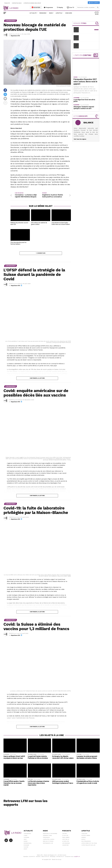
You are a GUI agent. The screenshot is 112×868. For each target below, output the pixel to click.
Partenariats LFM (48, 844)
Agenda (84, 838)
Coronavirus (27, 834)
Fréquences (46, 838)
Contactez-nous (17, 3)
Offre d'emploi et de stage (89, 844)
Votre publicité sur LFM (88, 846)
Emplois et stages (48, 842)
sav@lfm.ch (77, 857)
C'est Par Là (66, 840)
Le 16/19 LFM (65, 842)
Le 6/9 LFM (65, 836)
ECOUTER (36, 7)
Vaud (25, 840)
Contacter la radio (49, 840)
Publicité (7, 3)
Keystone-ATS (15, 36)
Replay (60, 7)
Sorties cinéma (86, 836)
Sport (25, 850)
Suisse (26, 842)
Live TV (71, 7)
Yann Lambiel (66, 838)
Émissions (43, 13)
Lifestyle (59, 13)
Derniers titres (47, 836)
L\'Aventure (65, 846)
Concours (69, 13)
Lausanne (26, 838)
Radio (51, 13)
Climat (26, 836)
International (28, 844)
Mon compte (94, 3)
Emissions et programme (50, 834)
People (83, 840)
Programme (48, 7)
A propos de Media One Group (32, 3)
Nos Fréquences (86, 842)
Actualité (33, 13)
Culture (26, 848)
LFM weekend (66, 844)
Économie (26, 846)
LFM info (65, 834)
